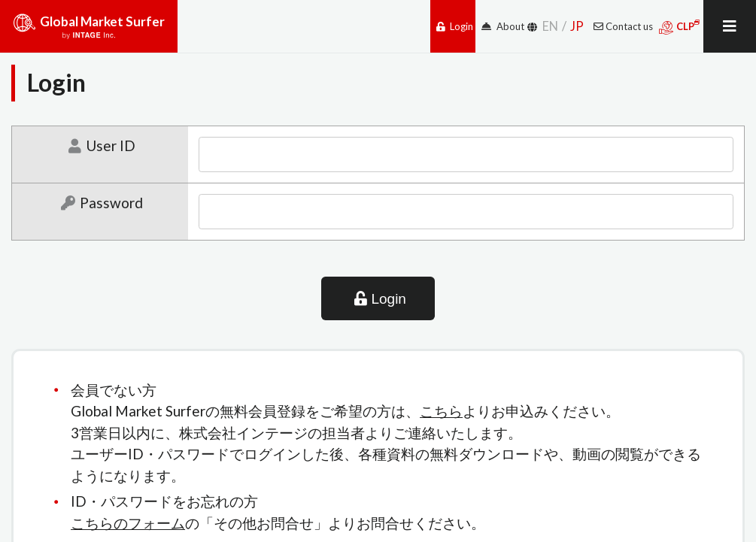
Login (455, 26)
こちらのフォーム (128, 523)
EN (550, 26)
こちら (441, 411)
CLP (679, 27)
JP (577, 26)
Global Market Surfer (89, 32)
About (503, 26)
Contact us (623, 26)
